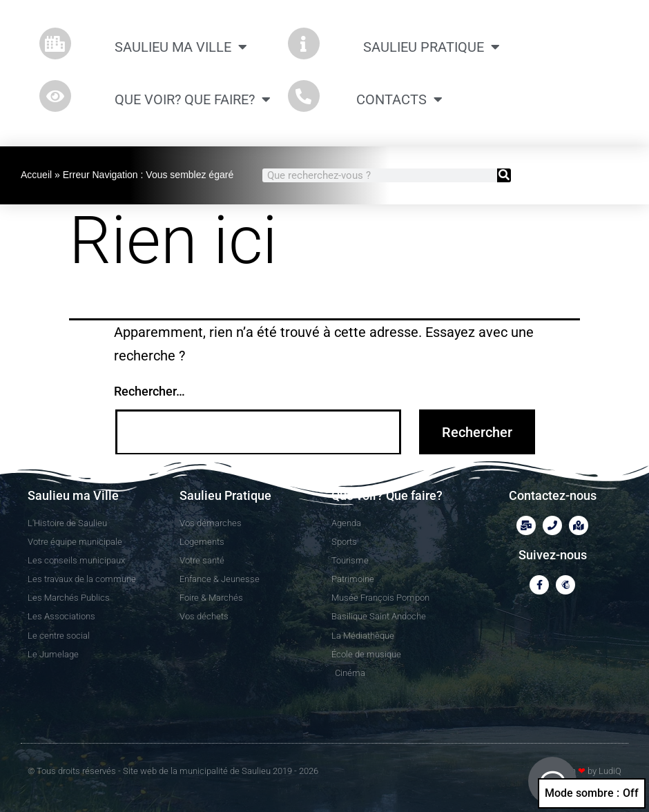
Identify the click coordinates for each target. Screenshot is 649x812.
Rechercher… (149, 391)
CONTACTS (399, 99)
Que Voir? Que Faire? (193, 99)
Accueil (36, 175)
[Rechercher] (504, 175)
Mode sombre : (592, 793)
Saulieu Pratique (432, 47)
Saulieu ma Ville (181, 47)
